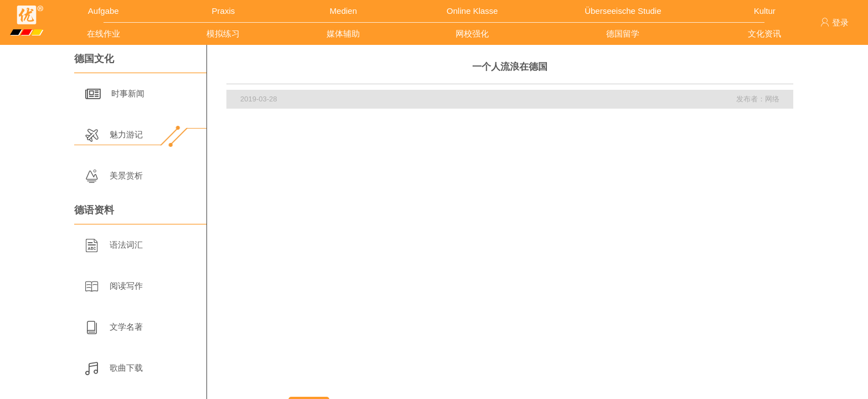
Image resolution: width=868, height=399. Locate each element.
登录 (835, 22)
